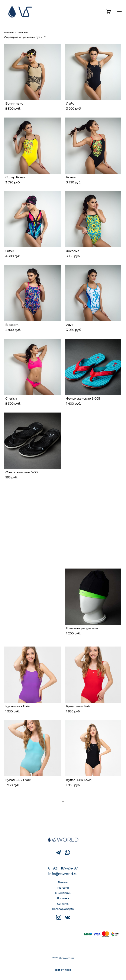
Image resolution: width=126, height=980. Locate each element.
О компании (63, 893)
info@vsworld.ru (63, 874)
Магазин (63, 888)
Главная (63, 882)
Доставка (63, 898)
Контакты (63, 904)
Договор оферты (63, 909)
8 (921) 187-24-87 (63, 868)
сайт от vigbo (63, 970)
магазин (9, 32)
